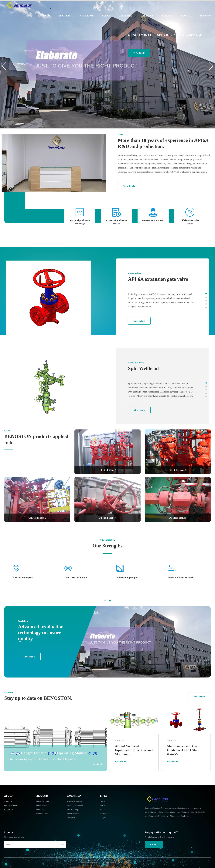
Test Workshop (73, 810)
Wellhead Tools (42, 814)
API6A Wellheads (43, 801)
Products (64, 16)
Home (28, 16)
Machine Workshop (74, 801)
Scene (106, 16)
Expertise (125, 16)
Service (167, 16)
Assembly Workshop (75, 805)
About (45, 16)
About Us (8, 801)
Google (103, 818)
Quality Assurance (11, 805)
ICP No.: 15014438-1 (127, 863)
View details (139, 53)
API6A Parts (41, 810)
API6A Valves (41, 805)
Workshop (86, 16)
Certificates (9, 810)
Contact (187, 16)
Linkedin (104, 805)
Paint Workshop (73, 814)
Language (205, 16)
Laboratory (71, 818)
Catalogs (147, 16)
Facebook (104, 814)
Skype (102, 801)
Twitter (103, 810)
